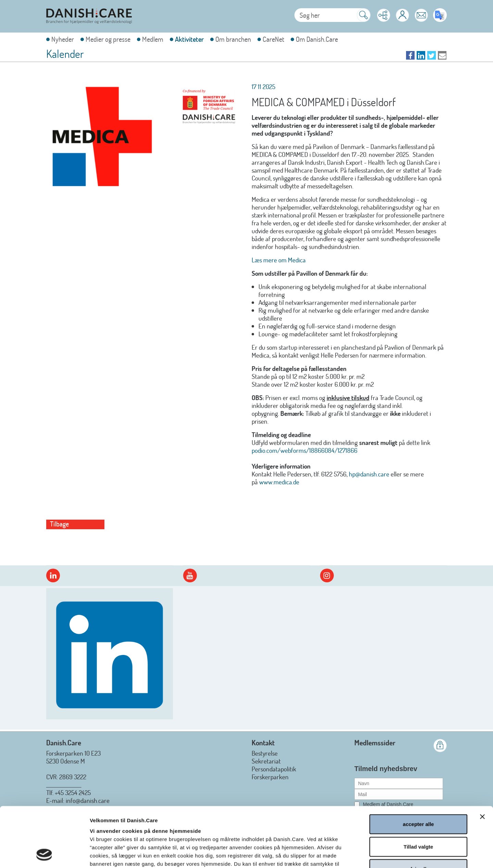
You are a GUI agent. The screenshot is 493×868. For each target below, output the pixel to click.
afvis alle (418, 813)
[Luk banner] (482, 760)
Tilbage (59, 524)
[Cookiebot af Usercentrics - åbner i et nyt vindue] (44, 855)
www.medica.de (279, 482)
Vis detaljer (369, 854)
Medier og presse (108, 39)
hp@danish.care (369, 474)
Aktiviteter (189, 39)
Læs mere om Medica (279, 260)
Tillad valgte (418, 790)
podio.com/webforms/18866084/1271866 (305, 450)
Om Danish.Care (317, 39)
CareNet (273, 39)
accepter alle (419, 768)
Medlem (153, 39)
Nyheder (63, 39)
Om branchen (233, 39)
